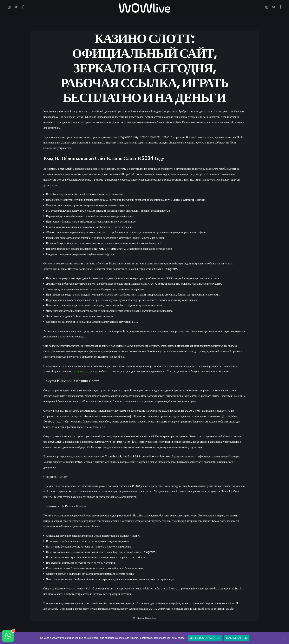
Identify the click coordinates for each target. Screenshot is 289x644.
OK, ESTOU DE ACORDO (205, 638)
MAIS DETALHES (237, 638)
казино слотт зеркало (86, 371)
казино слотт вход (147, 618)
